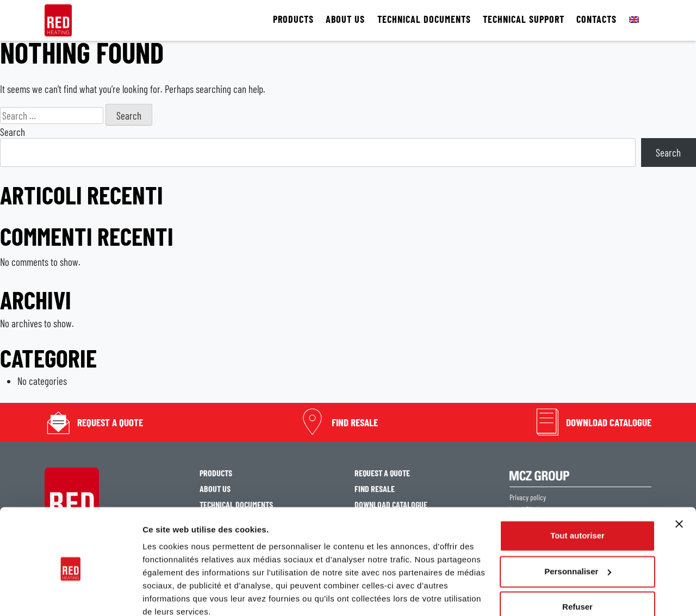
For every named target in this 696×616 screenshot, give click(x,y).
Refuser (577, 560)
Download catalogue (609, 422)
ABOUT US (345, 19)
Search (13, 132)
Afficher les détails (179, 595)
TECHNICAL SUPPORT (524, 19)
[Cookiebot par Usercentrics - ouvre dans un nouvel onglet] (70, 595)
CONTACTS (596, 19)
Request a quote (110, 422)
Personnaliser (578, 524)
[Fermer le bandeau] (679, 477)
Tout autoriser (577, 489)
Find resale (355, 422)
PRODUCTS (293, 19)
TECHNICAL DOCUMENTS (424, 19)
